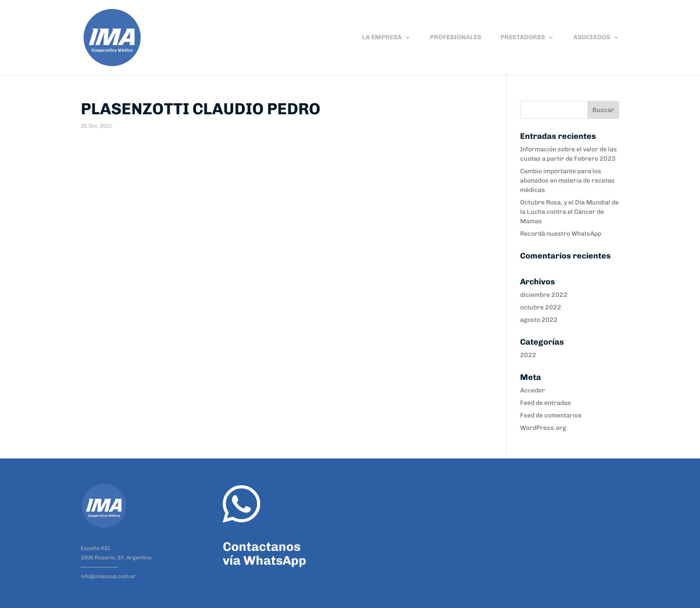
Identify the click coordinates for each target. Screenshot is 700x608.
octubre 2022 (541, 307)
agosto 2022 (539, 320)
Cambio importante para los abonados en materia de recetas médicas (567, 181)
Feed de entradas (546, 403)
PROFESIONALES (456, 38)
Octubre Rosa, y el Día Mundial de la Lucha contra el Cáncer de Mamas (569, 212)
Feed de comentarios (551, 415)
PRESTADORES (523, 38)
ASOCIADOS (592, 38)
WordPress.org (543, 428)
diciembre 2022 (544, 295)
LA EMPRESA (382, 38)
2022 (528, 355)
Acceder (533, 390)
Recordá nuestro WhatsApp (561, 234)
